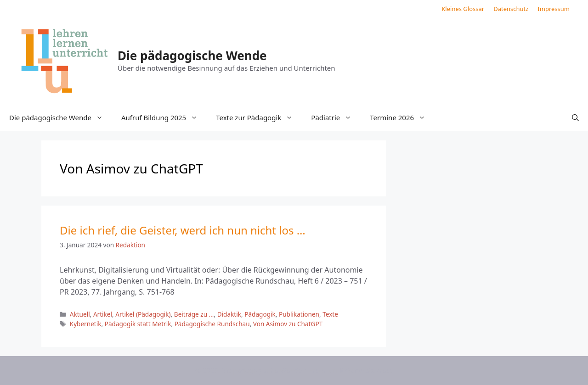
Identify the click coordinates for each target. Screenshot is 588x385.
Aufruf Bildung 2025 (164, 117)
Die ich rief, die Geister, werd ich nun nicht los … (183, 230)
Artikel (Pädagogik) (143, 314)
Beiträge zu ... (194, 314)
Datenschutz (511, 9)
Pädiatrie (336, 117)
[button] (575, 117)
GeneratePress (369, 370)
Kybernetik (86, 324)
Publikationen (299, 314)
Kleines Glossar (463, 9)
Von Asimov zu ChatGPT (288, 324)
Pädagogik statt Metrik (138, 324)
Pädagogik (260, 314)
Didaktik (229, 314)
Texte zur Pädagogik (259, 117)
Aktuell (80, 314)
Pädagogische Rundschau (212, 324)
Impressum (554, 9)
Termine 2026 (402, 117)
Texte (330, 314)
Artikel (103, 314)
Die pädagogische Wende (192, 56)
